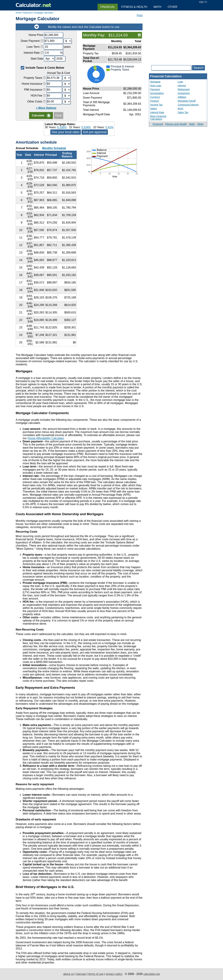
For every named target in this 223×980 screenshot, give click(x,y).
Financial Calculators (166, 76)
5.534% (86, 127)
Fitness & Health (134, 7)
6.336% (62, 127)
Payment (155, 89)
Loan (180, 82)
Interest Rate (157, 112)
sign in (203, 2)
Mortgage (155, 82)
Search (198, 68)
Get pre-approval (95, 132)
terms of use (96, 974)
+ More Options (46, 108)
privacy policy (114, 974)
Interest (182, 86)
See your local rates (66, 132)
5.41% (109, 127)
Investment (184, 93)
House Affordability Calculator (46, 438)
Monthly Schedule (54, 148)
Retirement (184, 89)
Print (140, 15)
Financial (158, 124)
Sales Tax (183, 112)
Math (192, 124)
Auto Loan (156, 86)
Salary (154, 109)
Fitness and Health (176, 124)
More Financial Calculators (158, 118)
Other (200, 124)
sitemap (81, 974)
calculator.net (152, 974)
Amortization (157, 93)
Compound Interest (188, 105)
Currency (155, 97)
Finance (155, 101)
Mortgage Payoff (187, 101)
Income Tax (156, 105)
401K (181, 109)
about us (69, 974)
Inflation (182, 97)
